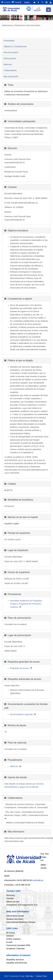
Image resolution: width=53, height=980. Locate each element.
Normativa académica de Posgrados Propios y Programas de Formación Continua (26, 604)
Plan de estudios (11, 52)
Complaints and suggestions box (22, 905)
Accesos (6, 2)
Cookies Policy (41, 976)
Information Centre (15, 916)
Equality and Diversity (17, 963)
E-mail (9, 942)
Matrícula (8, 64)
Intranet (10, 936)
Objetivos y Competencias (15, 46)
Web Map (29, 976)
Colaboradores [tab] (10, 70)
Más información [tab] (11, 76)
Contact (10, 898)
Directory (11, 895)
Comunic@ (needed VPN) (18, 945)
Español (16, 2)
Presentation (9, 41)
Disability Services (15, 960)
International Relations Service (21, 922)
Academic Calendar (16, 949)
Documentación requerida (21, 714)
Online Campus (14, 939)
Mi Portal (11, 933)
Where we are (13, 902)
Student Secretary (15, 919)
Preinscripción (10, 59)
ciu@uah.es (38, 880)
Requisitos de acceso (19, 668)
